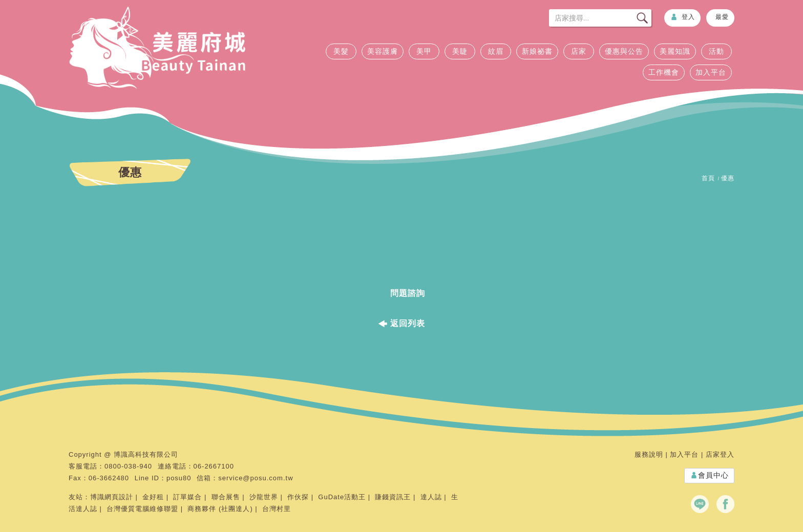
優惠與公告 (624, 51)
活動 (716, 51)
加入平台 (711, 72)
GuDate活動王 (342, 497)
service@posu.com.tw (256, 478)
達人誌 (431, 497)
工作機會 (664, 72)
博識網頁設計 (112, 497)
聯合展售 (226, 497)
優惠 (728, 178)
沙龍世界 (264, 497)
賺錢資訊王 (393, 497)
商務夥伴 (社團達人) (220, 509)
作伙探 (298, 497)
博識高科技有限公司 (146, 454)
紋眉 (496, 51)
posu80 (179, 478)
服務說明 (649, 454)
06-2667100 (214, 466)
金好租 (153, 497)
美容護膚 (383, 51)
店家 (579, 51)
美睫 (460, 51)
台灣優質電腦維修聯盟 (142, 509)
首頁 (708, 178)
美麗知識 (675, 51)
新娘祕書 (537, 51)
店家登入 (720, 454)
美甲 (424, 51)
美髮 (341, 51)
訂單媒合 (187, 497)
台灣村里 (277, 509)
